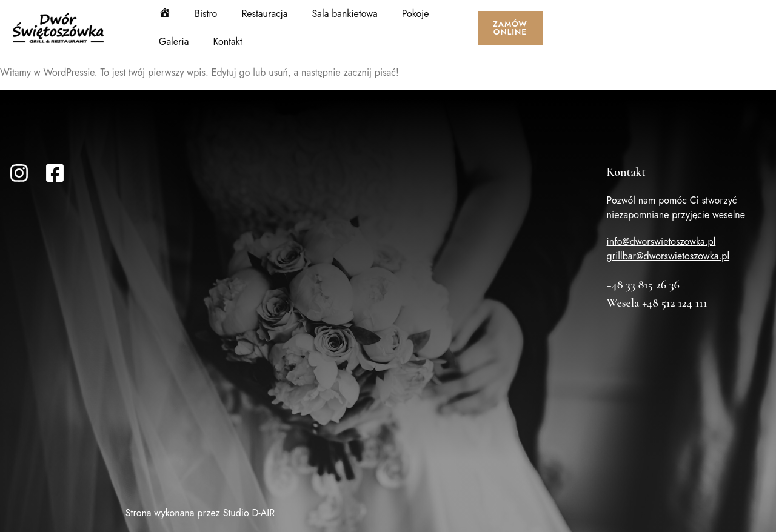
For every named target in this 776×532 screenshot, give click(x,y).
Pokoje (416, 14)
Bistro (206, 14)
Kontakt (227, 42)
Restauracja (264, 14)
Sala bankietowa (345, 14)
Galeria (174, 42)
